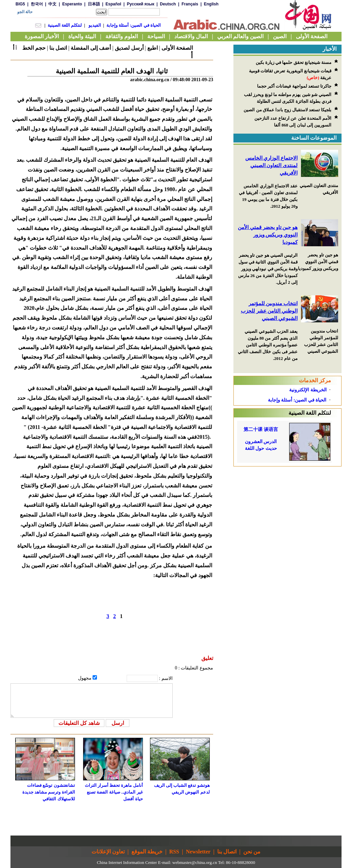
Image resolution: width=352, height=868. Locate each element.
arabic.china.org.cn (150, 80)
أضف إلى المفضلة (91, 48)
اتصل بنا (58, 48)
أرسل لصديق (129, 48)
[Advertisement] (287, 509)
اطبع (153, 48)
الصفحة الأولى (177, 48)
